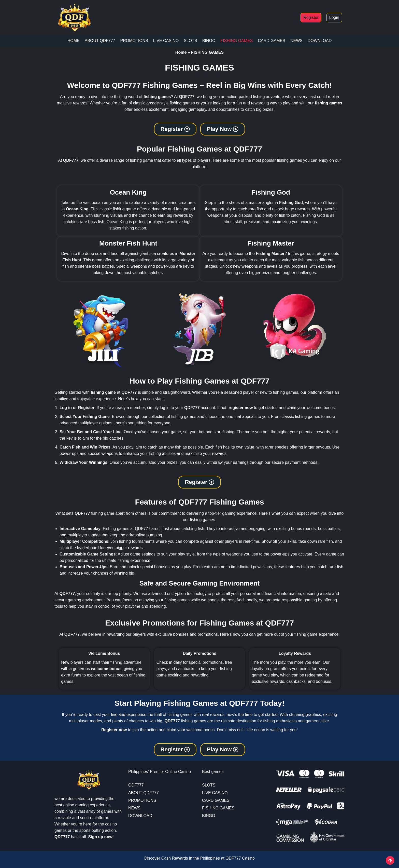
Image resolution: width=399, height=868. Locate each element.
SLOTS (190, 41)
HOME (74, 41)
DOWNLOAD (320, 41)
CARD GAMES (272, 41)
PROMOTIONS (134, 41)
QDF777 (136, 785)
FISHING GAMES (237, 41)
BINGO (209, 41)
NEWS (296, 41)
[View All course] (390, 860)
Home (181, 52)
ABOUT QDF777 (100, 41)
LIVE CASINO (166, 41)
